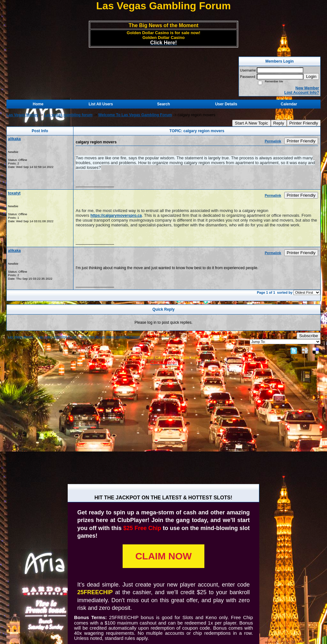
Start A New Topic (251, 123)
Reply (279, 123)
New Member (307, 88)
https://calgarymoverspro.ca (116, 216)
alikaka (14, 139)
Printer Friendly (304, 123)
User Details (226, 104)
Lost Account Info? (302, 93)
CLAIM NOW (164, 556)
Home (38, 104)
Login (311, 76)
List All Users (101, 104)
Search (163, 104)
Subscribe (309, 336)
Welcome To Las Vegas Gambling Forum (135, 115)
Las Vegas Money (22, 115)
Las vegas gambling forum (68, 115)
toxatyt (14, 193)
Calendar (289, 104)
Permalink (273, 141)
